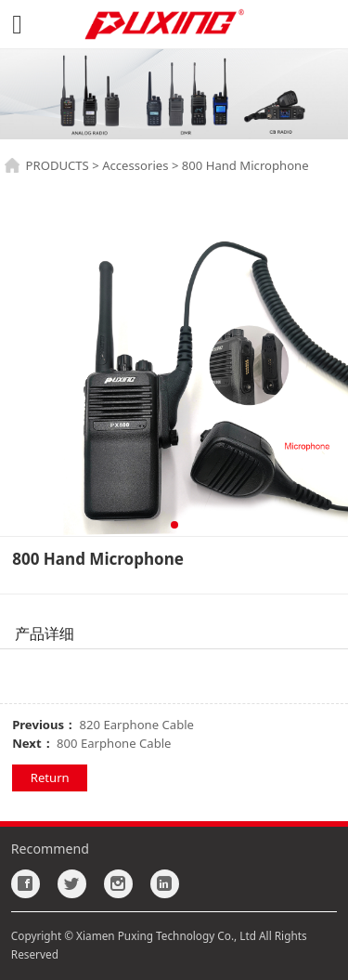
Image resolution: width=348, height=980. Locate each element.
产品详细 (45, 634)
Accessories (135, 165)
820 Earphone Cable (137, 725)
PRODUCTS (58, 165)
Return (50, 777)
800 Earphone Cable (114, 743)
